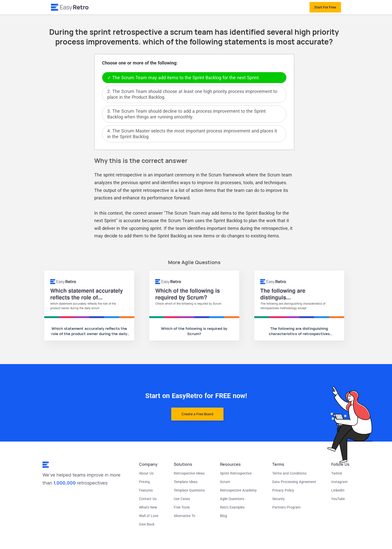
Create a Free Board (197, 414)
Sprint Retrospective (236, 473)
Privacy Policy (283, 490)
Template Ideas (186, 482)
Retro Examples (232, 507)
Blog (223, 516)
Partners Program (286, 507)
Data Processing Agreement (294, 482)
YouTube (338, 499)
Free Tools (182, 507)
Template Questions (189, 490)
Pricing (144, 482)
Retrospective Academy (238, 490)
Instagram (339, 482)
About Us (146, 473)
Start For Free (325, 7)
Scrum (225, 482)
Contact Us (148, 499)
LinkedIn (338, 490)
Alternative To (184, 516)
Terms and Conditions (289, 473)
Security (278, 499)
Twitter (337, 473)
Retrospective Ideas (189, 473)
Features (146, 490)
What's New (148, 507)
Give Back (147, 524)
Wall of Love (149, 516)
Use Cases (182, 499)
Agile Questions (232, 499)
